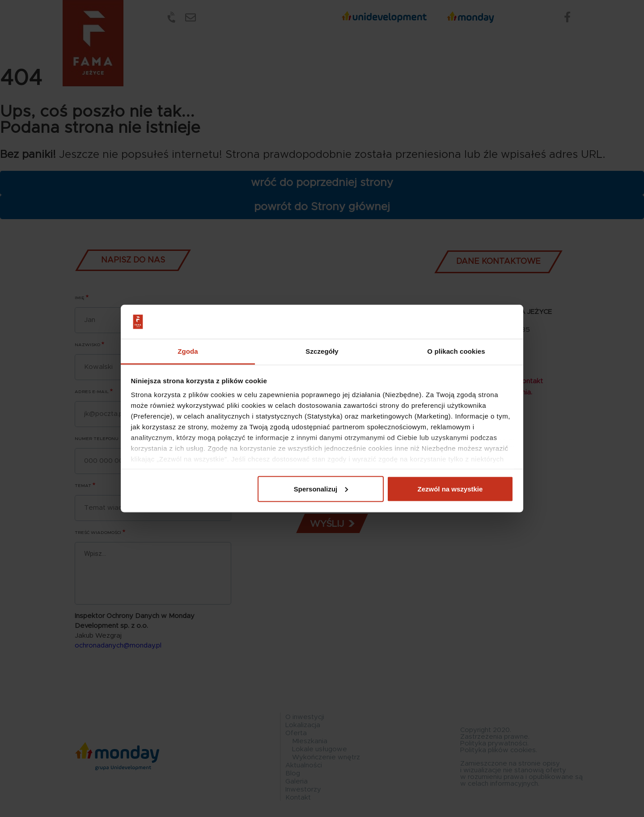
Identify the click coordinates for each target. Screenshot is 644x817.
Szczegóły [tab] (322, 351)
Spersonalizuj (321, 489)
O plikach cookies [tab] (456, 351)
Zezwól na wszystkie (450, 489)
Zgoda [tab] (188, 351)
